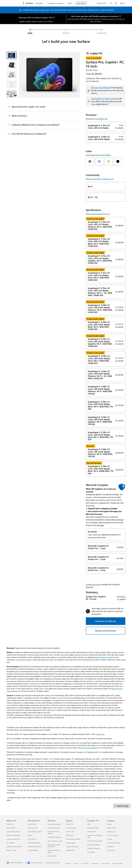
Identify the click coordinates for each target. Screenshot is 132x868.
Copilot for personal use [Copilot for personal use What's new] (13, 839)
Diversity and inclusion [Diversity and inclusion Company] (113, 843)
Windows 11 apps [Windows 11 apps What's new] (12, 850)
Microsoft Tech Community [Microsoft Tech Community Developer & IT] (95, 841)
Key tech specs (92, 70)
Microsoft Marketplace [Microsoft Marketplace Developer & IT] (94, 845)
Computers (39, 3)
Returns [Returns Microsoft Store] (30, 835)
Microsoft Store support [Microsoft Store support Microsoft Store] (34, 832)
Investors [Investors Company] (110, 839)
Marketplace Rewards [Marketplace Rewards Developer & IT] (93, 848)
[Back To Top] (122, 806)
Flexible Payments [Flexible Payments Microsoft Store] (33, 850)
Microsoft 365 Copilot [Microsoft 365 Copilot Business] (72, 847)
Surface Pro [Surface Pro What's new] (10, 824)
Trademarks (95, 863)
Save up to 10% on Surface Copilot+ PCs (35, 17)
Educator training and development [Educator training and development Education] (54, 846)
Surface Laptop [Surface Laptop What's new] (11, 828)
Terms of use (85, 863)
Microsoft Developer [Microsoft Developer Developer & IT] (93, 828)
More (70, 3)
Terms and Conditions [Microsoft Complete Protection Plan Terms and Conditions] (89, 748)
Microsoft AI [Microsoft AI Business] (69, 824)
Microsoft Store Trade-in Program (105, 99)
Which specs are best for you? (98, 214)
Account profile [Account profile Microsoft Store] (32, 824)
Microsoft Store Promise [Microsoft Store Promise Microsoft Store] (35, 847)
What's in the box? (18, 116)
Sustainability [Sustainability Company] (111, 850)
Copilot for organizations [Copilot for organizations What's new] (14, 835)
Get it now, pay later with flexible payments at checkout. (95, 16)
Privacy (76, 863)
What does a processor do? (97, 119)
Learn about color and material (98, 155)
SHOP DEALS (81, 3)
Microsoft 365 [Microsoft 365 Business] (70, 835)
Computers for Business (55, 3)
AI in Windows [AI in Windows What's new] (11, 843)
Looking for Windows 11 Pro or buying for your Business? (34, 125)
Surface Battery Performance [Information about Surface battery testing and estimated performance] (33, 730)
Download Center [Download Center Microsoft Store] (33, 828)
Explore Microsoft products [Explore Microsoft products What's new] (14, 847)
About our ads (105, 863)
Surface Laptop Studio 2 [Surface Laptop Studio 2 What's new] (13, 832)
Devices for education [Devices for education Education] (54, 828)
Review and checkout (106, 631)
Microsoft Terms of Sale (103, 657)
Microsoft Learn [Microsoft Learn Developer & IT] (92, 832)
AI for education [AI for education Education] (52, 856)
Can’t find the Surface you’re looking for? (27, 134)
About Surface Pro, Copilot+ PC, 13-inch (27, 107)
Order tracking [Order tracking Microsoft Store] (32, 839)
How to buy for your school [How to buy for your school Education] (55, 841)
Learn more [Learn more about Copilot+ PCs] (100, 734)
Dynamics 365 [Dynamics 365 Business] (70, 832)
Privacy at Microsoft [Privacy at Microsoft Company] (113, 835)
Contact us (68, 863)
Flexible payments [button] (93, 584)
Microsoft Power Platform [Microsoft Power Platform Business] (73, 839)
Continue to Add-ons (106, 621)
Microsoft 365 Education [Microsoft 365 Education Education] (54, 837)
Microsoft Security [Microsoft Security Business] (71, 828)
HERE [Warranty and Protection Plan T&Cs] (30, 755)
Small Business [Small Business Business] (70, 850)
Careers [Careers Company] (109, 824)
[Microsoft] (15, 3)
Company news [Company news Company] (111, 832)
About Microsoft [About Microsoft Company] (112, 828)
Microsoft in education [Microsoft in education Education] (54, 824)
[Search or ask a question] (111, 3)
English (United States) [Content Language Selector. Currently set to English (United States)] (17, 862)
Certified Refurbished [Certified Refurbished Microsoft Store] (34, 843)
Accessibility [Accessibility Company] (111, 847)
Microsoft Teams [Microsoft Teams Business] (71, 843)
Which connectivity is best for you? (100, 179)
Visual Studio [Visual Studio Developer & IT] (91, 852)
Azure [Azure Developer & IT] (89, 824)
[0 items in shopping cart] (116, 3)
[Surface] (29, 3)
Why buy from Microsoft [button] (101, 88)
